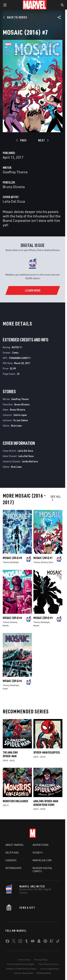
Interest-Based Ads (24, 973)
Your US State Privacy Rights (21, 964)
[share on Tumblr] (26, 942)
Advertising (41, 845)
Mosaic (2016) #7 (43, 558)
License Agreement (50, 969)
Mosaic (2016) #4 (12, 681)
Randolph (14, 562)
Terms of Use (24, 960)
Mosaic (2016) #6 (12, 618)
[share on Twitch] (52, 942)
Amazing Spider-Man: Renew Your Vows (46, 803)
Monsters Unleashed (15, 801)
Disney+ (38, 853)
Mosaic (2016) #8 (12, 558)
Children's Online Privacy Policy (21, 969)
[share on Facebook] (7, 942)
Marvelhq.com (42, 860)
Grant (5, 689)
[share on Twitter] (14, 942)
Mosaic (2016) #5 (43, 618)
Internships (14, 868)
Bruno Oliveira (14, 187)
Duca (51, 562)
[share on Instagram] (20, 942)
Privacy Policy (41, 960)
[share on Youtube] (33, 942)
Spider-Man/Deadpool (47, 752)
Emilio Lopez (20, 415)
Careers (11, 860)
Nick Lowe (16, 426)
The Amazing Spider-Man (10, 754)
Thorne (6, 562)
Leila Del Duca (14, 201)
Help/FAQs (12, 853)
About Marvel (15, 845)
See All (56, 498)
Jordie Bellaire (30, 461)
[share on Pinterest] (45, 942)
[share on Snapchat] (39, 942)
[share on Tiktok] (58, 942)
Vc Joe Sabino (21, 420)
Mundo (6, 625)
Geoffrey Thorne (15, 172)
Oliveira (44, 562)
